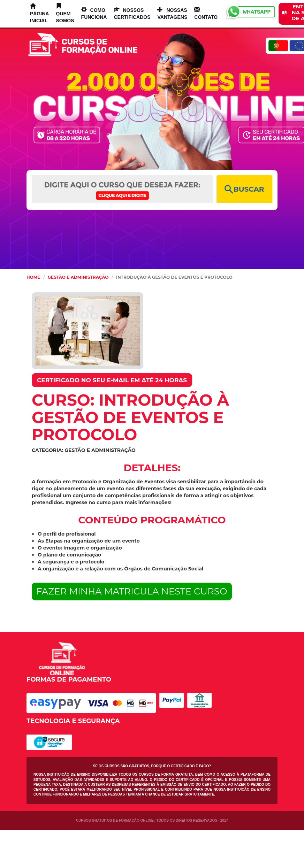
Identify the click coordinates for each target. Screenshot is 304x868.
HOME (33, 277)
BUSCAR (244, 189)
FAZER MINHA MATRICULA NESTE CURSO (132, 591)
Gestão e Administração (78, 277)
